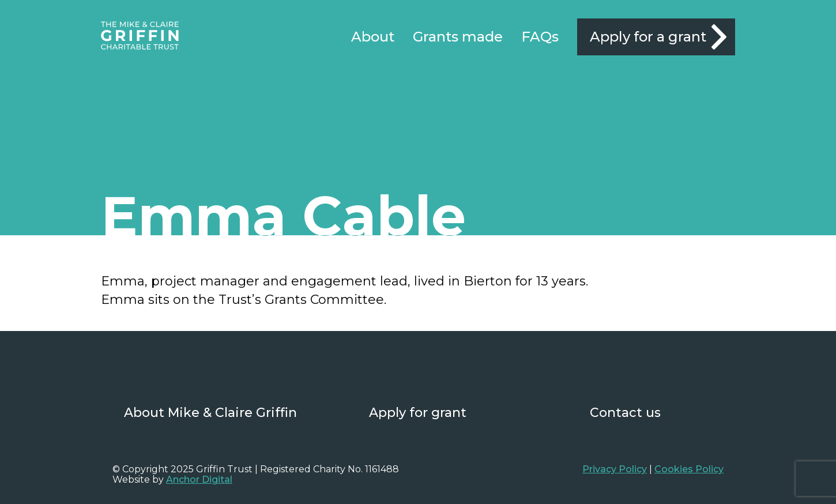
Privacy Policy (615, 469)
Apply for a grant (648, 37)
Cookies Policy (689, 469)
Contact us (625, 413)
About (373, 37)
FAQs (540, 37)
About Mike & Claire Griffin (210, 413)
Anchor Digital (199, 479)
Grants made (458, 37)
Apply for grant (418, 413)
